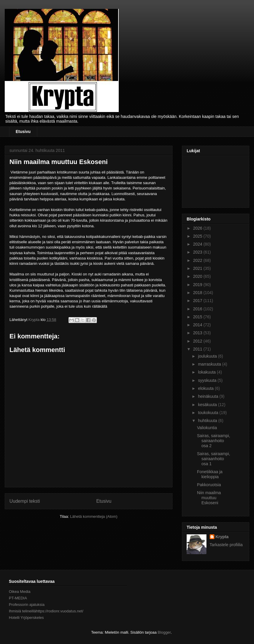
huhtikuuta (208, 421)
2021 (198, 268)
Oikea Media (20, 592)
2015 (198, 317)
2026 (198, 228)
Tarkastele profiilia (226, 545)
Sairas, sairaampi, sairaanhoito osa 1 (214, 459)
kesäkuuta (208, 405)
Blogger (164, 632)
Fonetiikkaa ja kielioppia (210, 474)
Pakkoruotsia (209, 485)
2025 (198, 236)
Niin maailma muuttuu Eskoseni (209, 498)
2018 (198, 293)
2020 (198, 276)
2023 (198, 252)
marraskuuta (210, 364)
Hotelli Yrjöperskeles (26, 618)
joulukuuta (208, 356)
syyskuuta (208, 380)
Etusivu (23, 132)
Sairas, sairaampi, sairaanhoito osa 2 (214, 441)
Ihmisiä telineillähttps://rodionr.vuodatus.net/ (46, 611)
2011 (198, 349)
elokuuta (206, 388)
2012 (198, 341)
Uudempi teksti (25, 501)
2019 (198, 285)
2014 (198, 325)
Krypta (222, 537)
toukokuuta (209, 413)
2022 (198, 260)
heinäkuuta (209, 396)
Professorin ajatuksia (27, 605)
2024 (198, 244)
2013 (198, 333)
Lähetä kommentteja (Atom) (94, 516)
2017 (198, 301)
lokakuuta (207, 372)
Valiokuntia (207, 428)
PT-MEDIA (18, 598)
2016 (198, 309)
